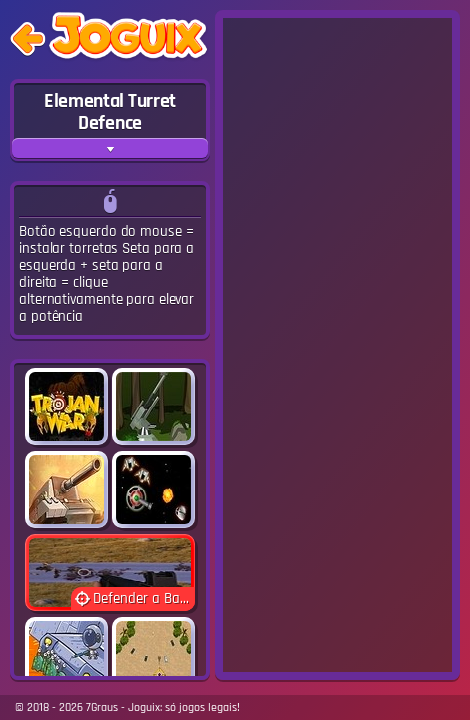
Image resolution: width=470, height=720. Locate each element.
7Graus (102, 707)
